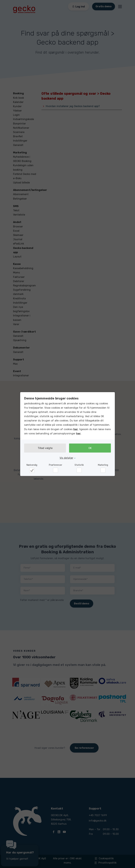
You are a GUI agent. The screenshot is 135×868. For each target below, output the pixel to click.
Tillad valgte (45, 448)
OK (90, 448)
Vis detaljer (66, 458)
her (76, 429)
